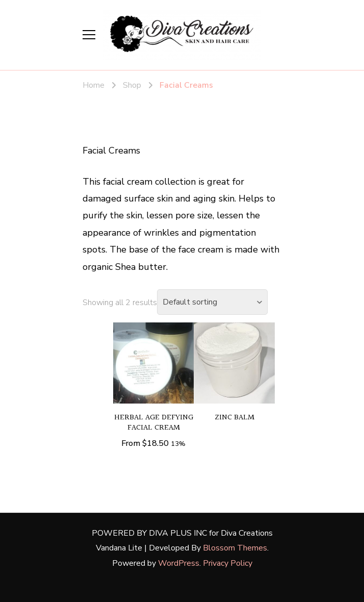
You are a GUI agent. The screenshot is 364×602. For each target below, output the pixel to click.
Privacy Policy (228, 563)
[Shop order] (212, 302)
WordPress (179, 563)
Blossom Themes (235, 548)
